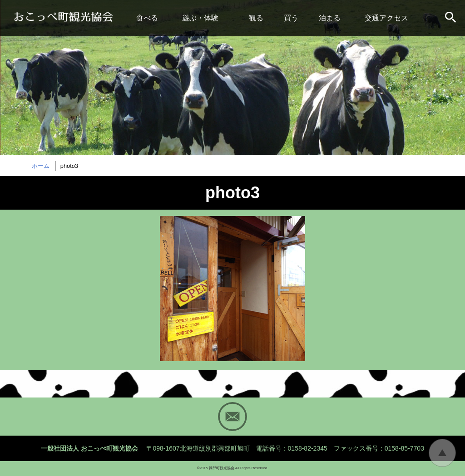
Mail (232, 417)
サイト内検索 (451, 18)
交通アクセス (386, 18)
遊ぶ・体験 (200, 18)
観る (256, 18)
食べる (147, 18)
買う (291, 18)
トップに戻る (442, 453)
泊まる (330, 18)
